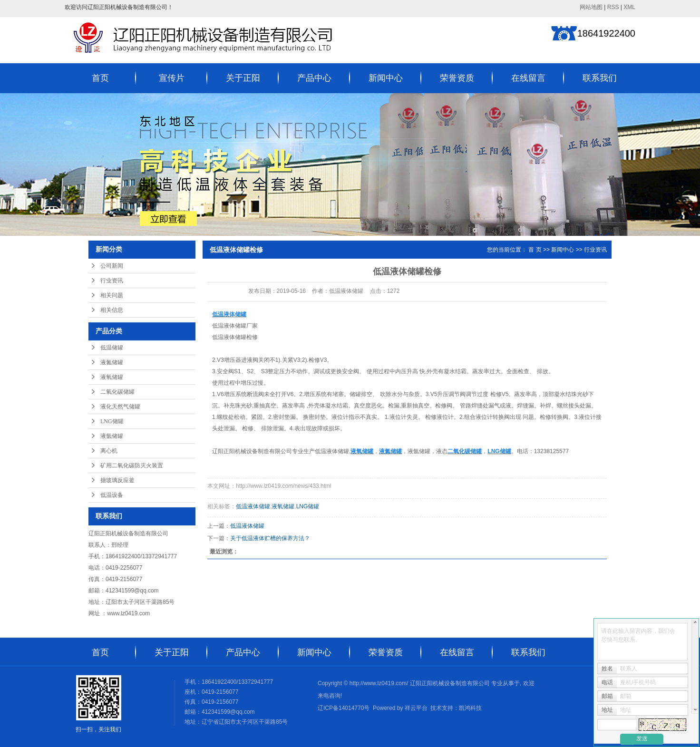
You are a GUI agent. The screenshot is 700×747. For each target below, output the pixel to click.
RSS (613, 7)
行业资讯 (112, 281)
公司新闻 (112, 266)
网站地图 (591, 7)
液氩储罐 (112, 436)
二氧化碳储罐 (117, 392)
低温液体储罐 (229, 326)
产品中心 (314, 78)
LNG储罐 (112, 421)
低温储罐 (112, 348)
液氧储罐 (112, 377)
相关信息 (112, 310)
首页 (100, 78)
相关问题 (112, 295)
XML (629, 7)
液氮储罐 (112, 362)
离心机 (109, 451)
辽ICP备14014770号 (344, 708)
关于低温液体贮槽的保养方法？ (270, 538)
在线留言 (528, 78)
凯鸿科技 (470, 708)
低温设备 (112, 495)
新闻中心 (386, 78)
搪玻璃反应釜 (117, 480)
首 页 (535, 250)
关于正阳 (243, 78)
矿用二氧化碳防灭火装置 (132, 466)
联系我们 (600, 78)
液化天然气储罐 (120, 407)
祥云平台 (416, 708)
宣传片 (172, 78)
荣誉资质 (457, 78)
